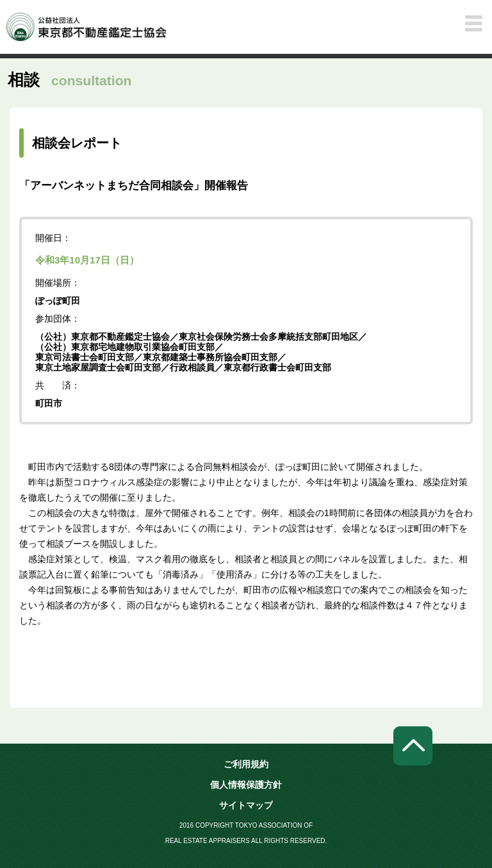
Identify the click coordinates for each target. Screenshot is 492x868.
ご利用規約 (246, 764)
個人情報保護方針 (246, 785)
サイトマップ (246, 805)
